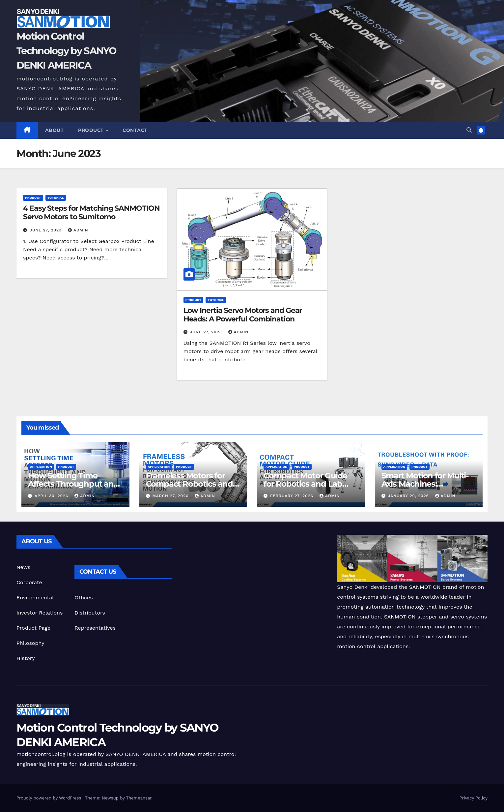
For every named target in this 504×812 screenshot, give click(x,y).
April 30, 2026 (52, 496)
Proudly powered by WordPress (50, 798)
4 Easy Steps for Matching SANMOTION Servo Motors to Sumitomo (91, 212)
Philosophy (30, 643)
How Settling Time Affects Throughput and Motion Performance (73, 484)
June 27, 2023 (46, 230)
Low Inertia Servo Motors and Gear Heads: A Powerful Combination (243, 315)
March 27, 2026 (171, 496)
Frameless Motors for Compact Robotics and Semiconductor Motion (189, 484)
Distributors (90, 613)
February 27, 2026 (293, 496)
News (23, 567)
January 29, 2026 (409, 496)
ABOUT (55, 130)
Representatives (95, 628)
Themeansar (139, 798)
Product (92, 130)
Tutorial (56, 198)
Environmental (35, 598)
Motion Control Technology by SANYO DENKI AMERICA (66, 51)
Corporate (29, 582)
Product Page (33, 628)
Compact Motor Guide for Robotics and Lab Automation (305, 484)
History (26, 658)
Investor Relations (40, 613)
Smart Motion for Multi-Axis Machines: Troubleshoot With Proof (428, 484)
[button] (469, 130)
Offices (84, 598)
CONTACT (135, 130)
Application (41, 467)
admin (78, 230)
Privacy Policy (474, 798)
